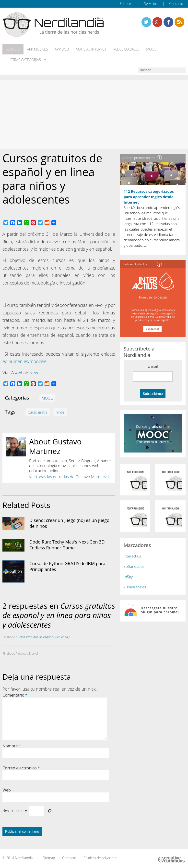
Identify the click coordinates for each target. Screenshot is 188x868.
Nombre (12, 746)
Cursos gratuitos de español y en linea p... (44, 637)
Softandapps (134, 566)
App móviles (37, 49)
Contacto (176, 4)
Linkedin (179, 22)
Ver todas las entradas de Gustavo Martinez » (69, 477)
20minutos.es (135, 587)
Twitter (146, 22)
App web (62, 49)
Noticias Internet (91, 49)
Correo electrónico (21, 768)
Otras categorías (24, 60)
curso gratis (37, 412)
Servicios (151, 4)
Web (7, 790)
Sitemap (49, 858)
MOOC (151, 49)
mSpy (128, 577)
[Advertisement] (94, 115)
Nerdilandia (24, 858)
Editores (126, 4)
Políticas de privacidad (100, 858)
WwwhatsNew (24, 373)
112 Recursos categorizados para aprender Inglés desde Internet (149, 197)
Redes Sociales (126, 49)
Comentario (15, 695)
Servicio (13, 49)
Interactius (132, 556)
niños (60, 412)
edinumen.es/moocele (24, 361)
